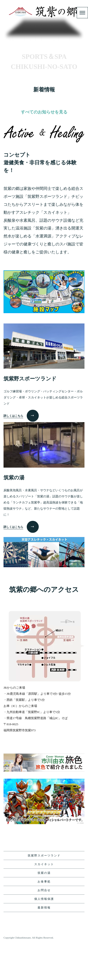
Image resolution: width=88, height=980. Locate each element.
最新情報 (44, 944)
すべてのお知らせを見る (44, 148)
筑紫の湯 (44, 909)
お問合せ (44, 927)
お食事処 (44, 918)
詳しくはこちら (13, 452)
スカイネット (44, 901)
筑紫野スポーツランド (44, 892)
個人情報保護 (44, 935)
